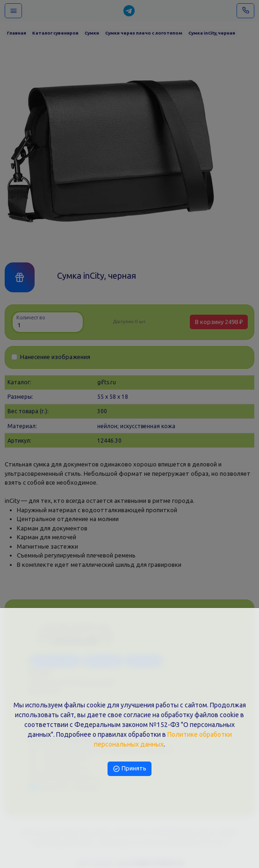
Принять (129, 768)
